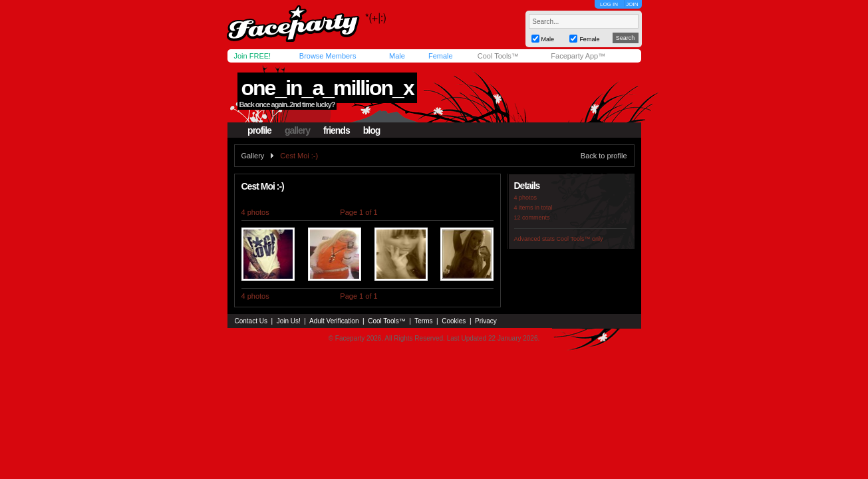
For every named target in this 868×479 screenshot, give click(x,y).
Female (441, 56)
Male (397, 56)
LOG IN (609, 4)
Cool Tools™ (498, 56)
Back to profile (604, 156)
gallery (297, 130)
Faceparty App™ (578, 56)
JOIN (632, 4)
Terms (423, 321)
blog (372, 130)
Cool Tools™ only (580, 239)
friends (337, 130)
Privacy (486, 321)
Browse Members (328, 56)
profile (259, 130)
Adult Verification (334, 321)
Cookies (454, 321)
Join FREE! (253, 56)
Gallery (253, 156)
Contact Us (251, 321)
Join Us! (289, 321)
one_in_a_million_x (327, 88)
